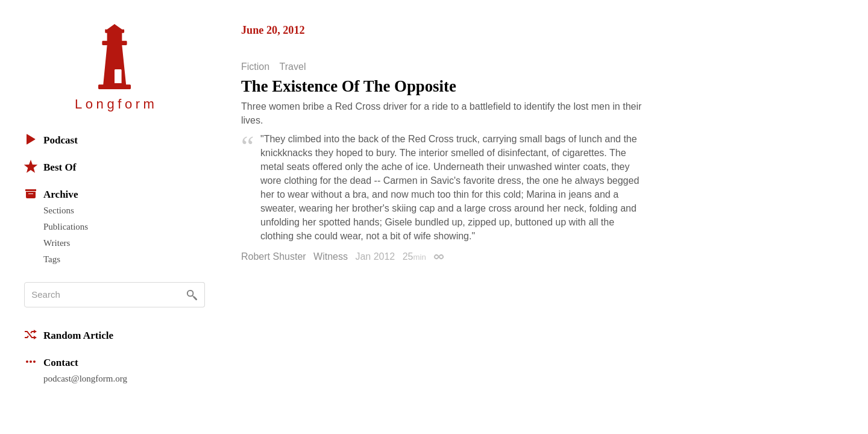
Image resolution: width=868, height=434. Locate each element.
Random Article (69, 335)
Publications (66, 227)
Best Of (50, 166)
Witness (331, 256)
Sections (59, 210)
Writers (57, 243)
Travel (293, 67)
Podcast (51, 139)
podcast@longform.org (85, 379)
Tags (52, 259)
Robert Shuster (274, 256)
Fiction (255, 67)
